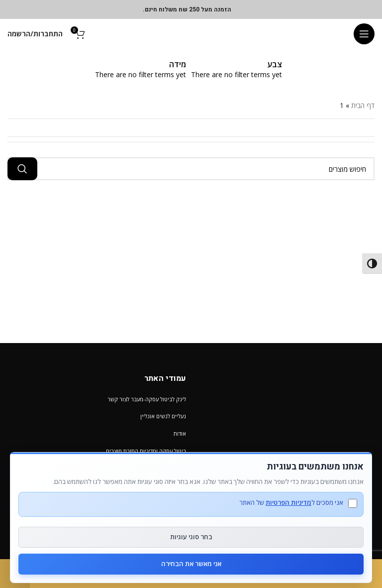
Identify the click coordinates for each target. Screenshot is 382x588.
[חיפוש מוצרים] (191, 169)
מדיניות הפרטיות (288, 502)
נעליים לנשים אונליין (163, 416)
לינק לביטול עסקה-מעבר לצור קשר (147, 399)
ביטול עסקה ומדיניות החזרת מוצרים (146, 451)
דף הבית (363, 105)
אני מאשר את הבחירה (191, 564)
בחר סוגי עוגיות (191, 537)
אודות (180, 433)
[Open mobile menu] (364, 34)
